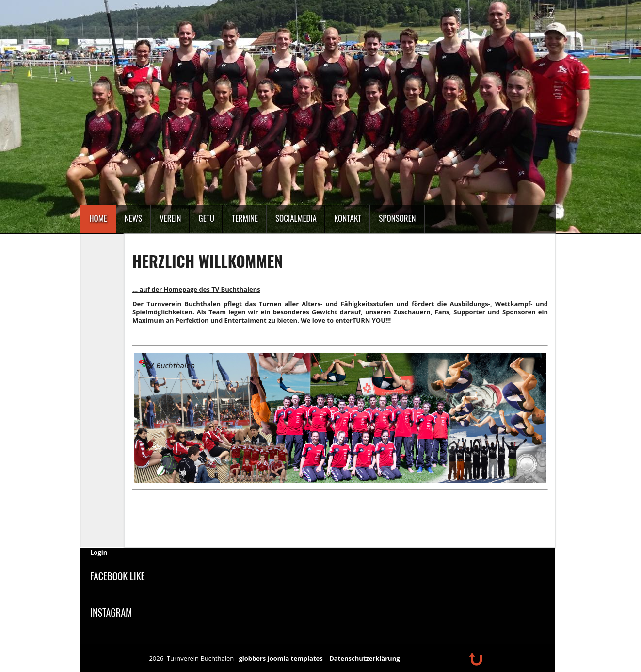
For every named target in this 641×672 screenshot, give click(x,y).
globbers (252, 658)
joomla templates (295, 658)
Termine (245, 218)
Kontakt (348, 218)
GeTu (207, 218)
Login (99, 552)
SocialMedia (296, 218)
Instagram (111, 612)
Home (98, 218)
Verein (170, 218)
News (133, 218)
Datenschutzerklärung (364, 658)
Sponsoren (397, 218)
